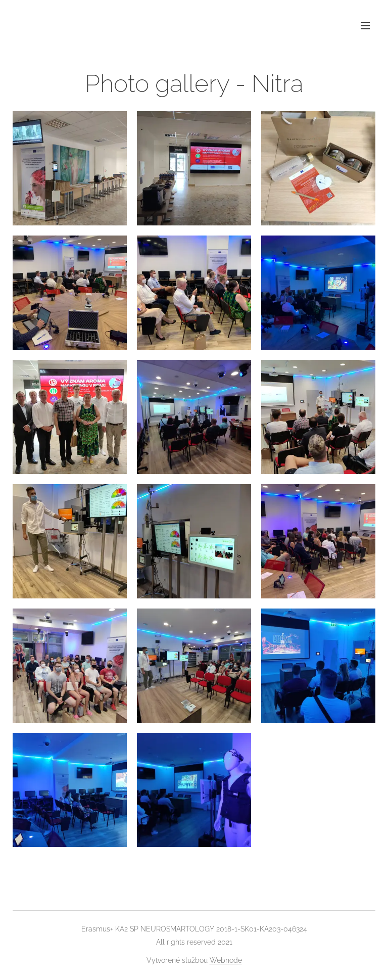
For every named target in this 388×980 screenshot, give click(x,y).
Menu (365, 26)
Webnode (226, 960)
